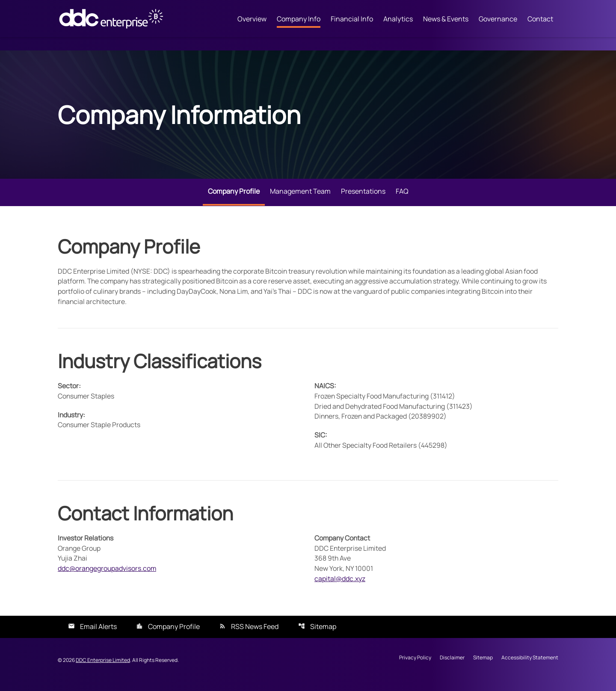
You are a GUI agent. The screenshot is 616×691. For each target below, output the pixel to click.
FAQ (402, 198)
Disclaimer (452, 667)
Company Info (299, 19)
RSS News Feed (255, 635)
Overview (252, 19)
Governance (498, 19)
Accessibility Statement (530, 667)
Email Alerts (98, 635)
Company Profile (234, 198)
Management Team (300, 198)
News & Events (446, 19)
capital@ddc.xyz (340, 587)
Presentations (363, 198)
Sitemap (323, 635)
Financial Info (352, 19)
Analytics (398, 19)
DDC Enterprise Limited (103, 669)
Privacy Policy (415, 667)
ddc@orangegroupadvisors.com (108, 577)
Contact (540, 19)
